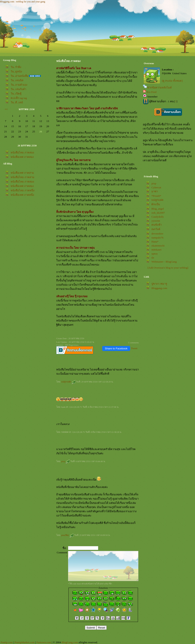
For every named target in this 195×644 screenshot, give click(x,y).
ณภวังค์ (156, 229)
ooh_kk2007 (158, 213)
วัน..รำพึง (16, 67)
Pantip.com (7, 642)
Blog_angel (158, 209)
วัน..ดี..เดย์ (17, 102)
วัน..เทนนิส (17, 80)
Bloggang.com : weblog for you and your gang (23, 2)
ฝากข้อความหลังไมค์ (160, 88)
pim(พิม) (67, 535)
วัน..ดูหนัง (16, 71)
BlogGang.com (70, 642)
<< (6, 109)
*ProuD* (156, 196)
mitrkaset (156, 250)
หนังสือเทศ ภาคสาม (22, 173)
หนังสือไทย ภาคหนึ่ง (22, 190)
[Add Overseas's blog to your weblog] (168, 268)
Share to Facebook (116, 348)
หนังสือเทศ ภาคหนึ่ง (22, 195)
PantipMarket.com (25, 642)
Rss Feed (152, 92)
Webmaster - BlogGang (164, 262)
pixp (65, 461)
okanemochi (158, 246)
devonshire (157, 234)
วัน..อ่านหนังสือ (19, 76)
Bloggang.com (159, 288)
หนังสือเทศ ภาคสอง (22, 157)
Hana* (155, 242)
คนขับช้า (157, 225)
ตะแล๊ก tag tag (19, 98)
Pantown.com (44, 642)
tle (153, 258)
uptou (154, 254)
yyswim (156, 221)
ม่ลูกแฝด (68, 382)
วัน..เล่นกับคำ (18, 89)
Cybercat (156, 187)
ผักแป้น (156, 204)
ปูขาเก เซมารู (159, 284)
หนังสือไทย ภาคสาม (22, 177)
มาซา (155, 191)
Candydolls (158, 217)
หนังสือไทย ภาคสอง (22, 153)
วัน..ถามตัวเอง (19, 85)
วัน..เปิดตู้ (16, 94)
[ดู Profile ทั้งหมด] (172, 81)
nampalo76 (157, 238)
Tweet (134, 348)
